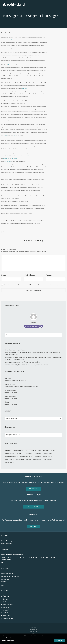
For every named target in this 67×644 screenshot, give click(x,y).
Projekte (5, 568)
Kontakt (34, 628)
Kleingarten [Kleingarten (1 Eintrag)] (20, 459)
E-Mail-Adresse (30, 275)
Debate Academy (7, 541)
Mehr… (4, 563)
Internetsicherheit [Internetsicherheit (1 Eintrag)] (26, 456)
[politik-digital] (14, 5)
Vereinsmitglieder (8, 605)
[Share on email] (43, 241)
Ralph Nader (25, 88)
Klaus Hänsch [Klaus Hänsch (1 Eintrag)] (10, 459)
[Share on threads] (29, 241)
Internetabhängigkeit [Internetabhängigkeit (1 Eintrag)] (12, 456)
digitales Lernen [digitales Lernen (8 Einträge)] (18, 450)
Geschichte (6, 615)
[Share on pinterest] (31, 241)
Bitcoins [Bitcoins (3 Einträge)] (8, 450)
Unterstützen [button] (34, 489)
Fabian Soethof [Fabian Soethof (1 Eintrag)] (36, 450)
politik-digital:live (7, 544)
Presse (33, 635)
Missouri (13, 40)
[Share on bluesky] (38, 241)
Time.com (10, 65)
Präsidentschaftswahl (8, 232)
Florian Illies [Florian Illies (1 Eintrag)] (10, 453)
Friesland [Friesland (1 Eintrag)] (29, 453)
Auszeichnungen (8, 618)
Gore (15, 135)
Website (49, 275)
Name (4, 275)
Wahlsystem (34, 232)
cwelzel (25, 20)
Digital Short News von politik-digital (12, 555)
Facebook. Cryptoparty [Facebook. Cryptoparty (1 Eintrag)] (50, 450)
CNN (28, 156)
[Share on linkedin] (33, 241)
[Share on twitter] (27, 241)
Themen (5, 550)
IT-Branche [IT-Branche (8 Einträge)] (38, 456)
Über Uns (5, 591)
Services (6, 599)
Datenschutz (34, 631)
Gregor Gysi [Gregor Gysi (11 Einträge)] (48, 453)
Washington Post (6, 159)
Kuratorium (6, 607)
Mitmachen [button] (34, 526)
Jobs (34, 633)
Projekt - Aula (5, 579)
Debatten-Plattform (7, 574)
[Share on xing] (40, 241)
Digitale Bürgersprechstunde (10, 576)
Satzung (6, 613)
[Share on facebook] (24, 241)
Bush (6, 135)
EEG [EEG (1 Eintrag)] (27, 450)
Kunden (4, 582)
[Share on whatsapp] (36, 241)
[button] (63, 4)
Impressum (33, 630)
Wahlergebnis (24, 232)
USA (18, 232)
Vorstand (6, 610)
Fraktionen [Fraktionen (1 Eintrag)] (20, 453)
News (18, 20)
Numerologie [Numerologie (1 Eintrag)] (37, 459)
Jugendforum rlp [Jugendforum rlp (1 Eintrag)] (49, 456)
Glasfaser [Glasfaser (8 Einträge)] (38, 453)
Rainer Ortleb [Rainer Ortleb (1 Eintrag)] (10, 462)
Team (5, 602)
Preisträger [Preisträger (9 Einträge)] (48, 459)
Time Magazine (14, 159)
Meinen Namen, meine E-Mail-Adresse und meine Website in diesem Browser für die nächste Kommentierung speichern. (34, 285)
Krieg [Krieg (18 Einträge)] (29, 459)
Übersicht (6, 596)
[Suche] (33, 335)
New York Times (8, 161)
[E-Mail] (42, 326)
